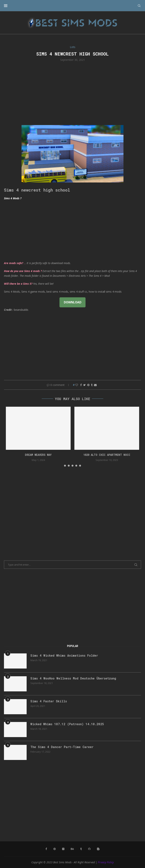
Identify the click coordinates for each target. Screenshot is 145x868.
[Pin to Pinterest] (88, 385)
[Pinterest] (55, 849)
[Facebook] (46, 849)
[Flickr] (63, 849)
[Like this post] (77, 385)
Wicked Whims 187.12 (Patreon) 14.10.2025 (67, 724)
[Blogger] (98, 849)
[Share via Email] (95, 385)
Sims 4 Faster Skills (49, 701)
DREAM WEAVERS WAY (38, 455)
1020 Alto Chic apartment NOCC (107, 455)
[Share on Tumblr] (92, 385)
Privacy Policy (106, 862)
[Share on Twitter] (84, 385)
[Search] (139, 6)
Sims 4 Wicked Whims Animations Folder (64, 655)
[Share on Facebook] (81, 385)
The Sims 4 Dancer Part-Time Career (62, 747)
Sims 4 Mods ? (13, 198)
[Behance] (72, 849)
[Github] (89, 849)
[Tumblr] (81, 849)
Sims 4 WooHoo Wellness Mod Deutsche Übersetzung (73, 678)
